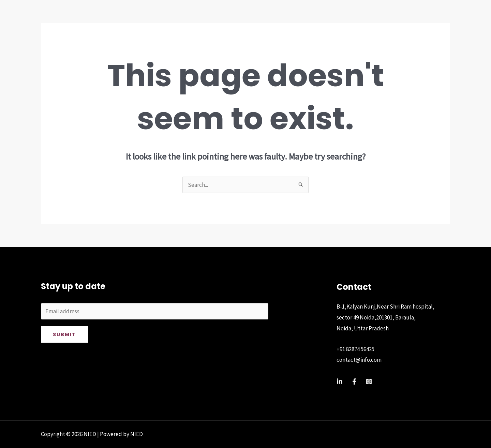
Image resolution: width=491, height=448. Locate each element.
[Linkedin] (340, 382)
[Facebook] (354, 382)
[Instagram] (369, 382)
